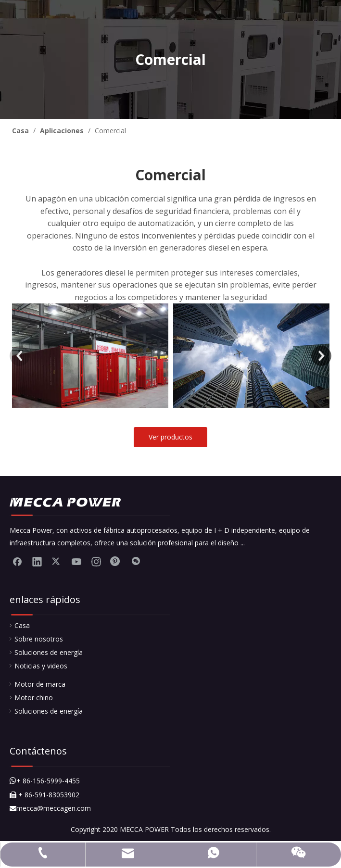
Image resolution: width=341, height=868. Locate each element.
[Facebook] (17, 561)
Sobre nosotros (39, 639)
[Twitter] (57, 561)
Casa (22, 625)
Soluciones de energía (49, 652)
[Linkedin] (37, 561)
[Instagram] (96, 561)
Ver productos (170, 437)
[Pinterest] (116, 561)
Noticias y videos (41, 666)
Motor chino (34, 698)
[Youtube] (76, 561)
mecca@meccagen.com (50, 808)
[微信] (136, 561)
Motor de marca (40, 684)
